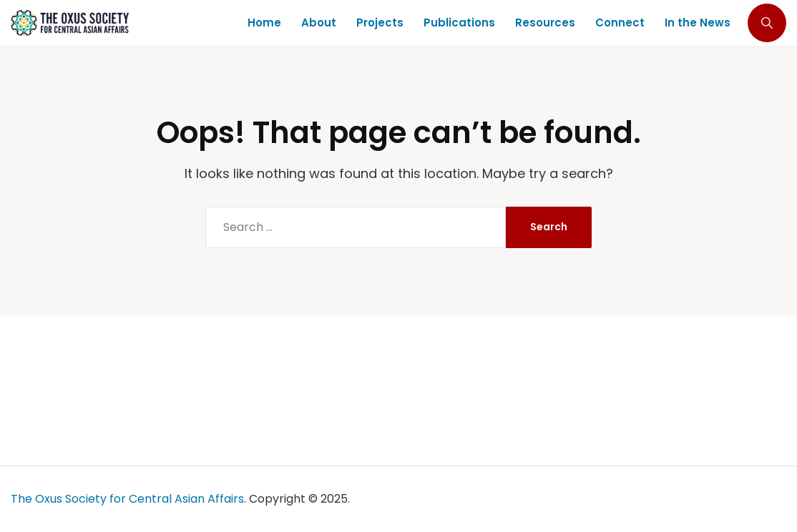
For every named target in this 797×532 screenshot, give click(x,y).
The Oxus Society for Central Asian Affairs (127, 499)
